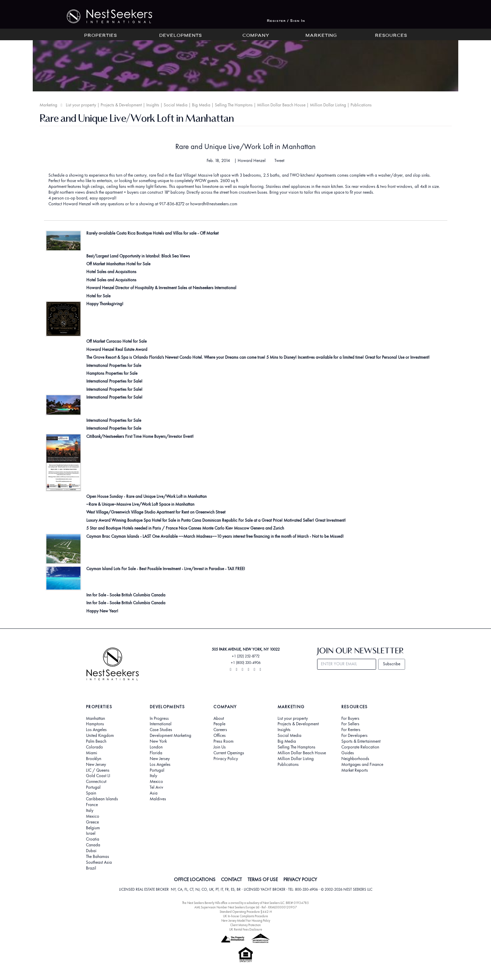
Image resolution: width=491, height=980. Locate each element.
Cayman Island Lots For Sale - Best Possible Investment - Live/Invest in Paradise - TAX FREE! (166, 569)
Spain (91, 793)
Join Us (220, 747)
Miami (92, 753)
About (219, 718)
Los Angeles (96, 730)
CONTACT (231, 879)
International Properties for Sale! (114, 381)
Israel (91, 833)
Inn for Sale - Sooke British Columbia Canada (126, 595)
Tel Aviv (157, 787)
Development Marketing (170, 736)
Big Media (201, 105)
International (161, 724)
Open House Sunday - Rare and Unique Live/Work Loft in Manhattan (146, 496)
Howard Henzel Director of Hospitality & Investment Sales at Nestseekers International (161, 288)
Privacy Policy (226, 759)
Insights (153, 105)
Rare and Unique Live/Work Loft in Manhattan (245, 146)
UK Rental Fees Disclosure (246, 929)
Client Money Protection (245, 925)
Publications (361, 105)
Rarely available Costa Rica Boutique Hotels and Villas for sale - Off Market (152, 233)
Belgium (93, 828)
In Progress (159, 718)
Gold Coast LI (98, 776)
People (219, 724)
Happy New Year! (102, 611)
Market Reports (355, 770)
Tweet (279, 161)
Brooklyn (94, 759)
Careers (220, 730)
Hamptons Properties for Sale (112, 373)
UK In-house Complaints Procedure (245, 916)
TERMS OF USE (263, 879)
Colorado (94, 747)
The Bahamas (98, 857)
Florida (156, 753)
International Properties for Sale (114, 365)
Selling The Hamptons (234, 105)
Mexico (93, 816)
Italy (90, 811)
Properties (101, 36)
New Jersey (96, 764)
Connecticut (96, 782)
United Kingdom (100, 736)
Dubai (91, 851)
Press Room (224, 741)
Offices (220, 736)
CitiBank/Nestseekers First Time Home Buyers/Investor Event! (140, 436)
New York (158, 741)
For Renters (351, 730)
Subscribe (392, 664)
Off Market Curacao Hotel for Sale (116, 341)
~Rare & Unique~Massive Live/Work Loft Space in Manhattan (140, 504)
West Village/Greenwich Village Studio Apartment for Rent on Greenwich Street (156, 512)
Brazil (91, 868)
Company (256, 36)
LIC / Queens (98, 770)
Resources (391, 36)
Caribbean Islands (102, 799)
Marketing (321, 36)
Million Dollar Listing (328, 105)
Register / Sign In (286, 21)
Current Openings (229, 753)
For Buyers (350, 718)
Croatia (93, 839)
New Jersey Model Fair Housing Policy (246, 920)
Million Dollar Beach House (281, 105)
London (156, 747)
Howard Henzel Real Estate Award (117, 349)
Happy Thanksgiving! (105, 304)
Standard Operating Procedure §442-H (246, 912)
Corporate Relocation (360, 747)
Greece (92, 822)
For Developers (354, 736)
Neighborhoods (355, 759)
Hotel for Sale (98, 296)
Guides (348, 753)
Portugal (93, 787)
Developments (181, 36)
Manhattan (95, 718)
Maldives (158, 799)
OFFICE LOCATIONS (195, 879)
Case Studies (161, 730)
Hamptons (95, 724)
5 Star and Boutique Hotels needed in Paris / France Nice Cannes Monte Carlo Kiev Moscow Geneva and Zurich (185, 528)
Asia (154, 793)
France (92, 805)
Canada (93, 845)
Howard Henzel (252, 160)
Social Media (176, 105)
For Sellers (350, 724)
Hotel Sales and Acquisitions (111, 272)
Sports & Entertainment (361, 741)
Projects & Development (121, 105)
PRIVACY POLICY (300, 879)
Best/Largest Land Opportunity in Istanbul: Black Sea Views (138, 256)
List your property (81, 105)
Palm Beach (96, 741)
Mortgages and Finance (362, 764)
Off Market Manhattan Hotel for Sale (118, 264)
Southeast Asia (99, 862)
